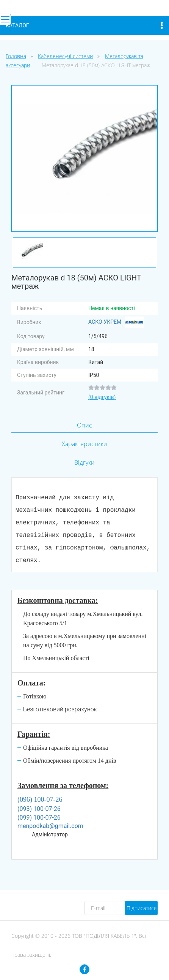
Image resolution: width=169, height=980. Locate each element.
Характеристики (84, 444)
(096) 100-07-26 (40, 800)
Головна (16, 56)
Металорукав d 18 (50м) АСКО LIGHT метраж (96, 65)
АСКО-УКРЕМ (116, 322)
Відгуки (84, 462)
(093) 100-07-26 (39, 809)
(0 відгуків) (102, 397)
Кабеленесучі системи (65, 56)
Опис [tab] (84, 425)
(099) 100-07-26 (39, 818)
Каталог (84, 25)
